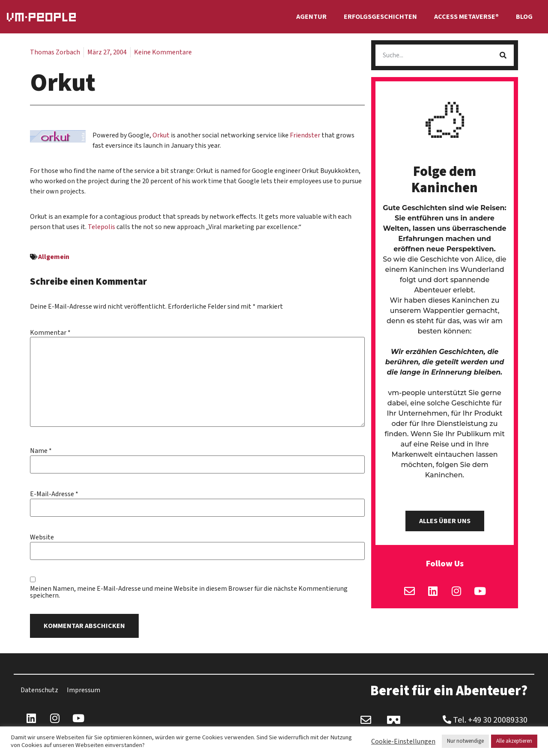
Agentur (311, 17)
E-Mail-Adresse (54, 494)
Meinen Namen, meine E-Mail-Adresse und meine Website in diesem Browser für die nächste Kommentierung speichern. (189, 592)
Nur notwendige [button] (465, 741)
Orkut (161, 135)
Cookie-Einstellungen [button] (403, 741)
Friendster (306, 135)
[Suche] (503, 55)
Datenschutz (39, 690)
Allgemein (54, 257)
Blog (524, 17)
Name (41, 451)
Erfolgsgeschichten (380, 17)
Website (42, 537)
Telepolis (102, 227)
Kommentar (50, 333)
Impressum (83, 690)
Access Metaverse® (466, 17)
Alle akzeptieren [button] (514, 741)
